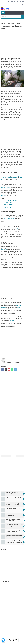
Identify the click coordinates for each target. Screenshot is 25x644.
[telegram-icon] (12, 2)
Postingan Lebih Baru (6, 456)
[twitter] (6, 370)
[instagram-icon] (20, 2)
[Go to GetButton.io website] (3, 643)
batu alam (11, 119)
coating (3, 195)
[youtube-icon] (23, 2)
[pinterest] (9, 370)
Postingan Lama (20, 456)
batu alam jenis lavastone (11, 178)
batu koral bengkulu (9, 218)
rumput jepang (19, 228)
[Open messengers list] (3, 640)
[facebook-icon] (15, 2)
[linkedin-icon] (23, 4)
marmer (14, 176)
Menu (3, 13)
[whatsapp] (12, 370)
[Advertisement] (12, 44)
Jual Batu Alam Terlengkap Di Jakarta (11, 201)
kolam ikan (12, 320)
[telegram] (15, 370)
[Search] (11, 16)
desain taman (16, 181)
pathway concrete (6, 187)
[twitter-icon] (17, 2)
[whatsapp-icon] (9, 2)
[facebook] (3, 370)
